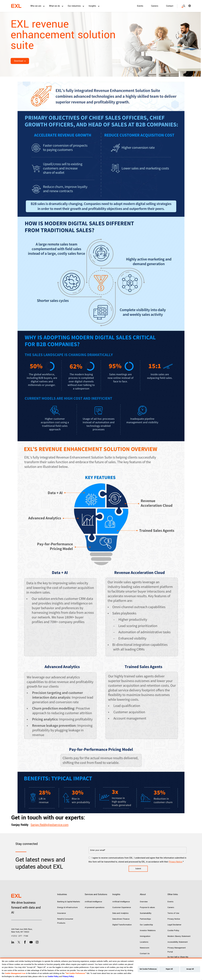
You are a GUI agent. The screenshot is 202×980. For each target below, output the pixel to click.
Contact (170, 6)
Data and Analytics (120, 913)
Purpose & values (147, 907)
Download (19, 61)
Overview (144, 902)
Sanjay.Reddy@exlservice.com (50, 825)
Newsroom (145, 948)
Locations (144, 942)
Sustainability (146, 913)
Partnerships (145, 919)
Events (140, 6)
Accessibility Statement (178, 942)
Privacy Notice (176, 862)
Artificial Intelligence (121, 902)
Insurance (62, 913)
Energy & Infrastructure (67, 907)
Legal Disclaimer (174, 925)
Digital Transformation (122, 925)
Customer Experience (122, 907)
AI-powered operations (95, 907)
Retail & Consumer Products (65, 921)
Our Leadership (146, 925)
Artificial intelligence (93, 902)
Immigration (145, 936)
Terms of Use (173, 913)
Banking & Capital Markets (69, 902)
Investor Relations (148, 930)
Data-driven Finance (121, 919)
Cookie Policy (173, 930)
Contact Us (145, 953)
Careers (155, 6)
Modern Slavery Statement (179, 936)
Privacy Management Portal (177, 950)
